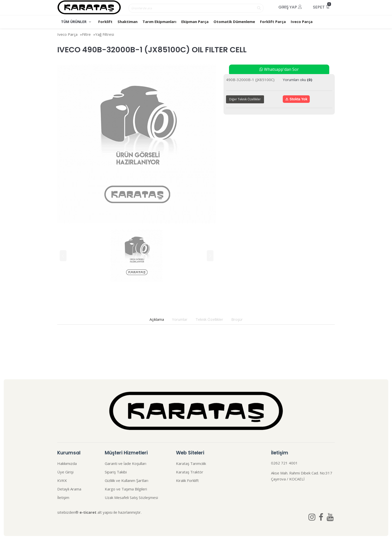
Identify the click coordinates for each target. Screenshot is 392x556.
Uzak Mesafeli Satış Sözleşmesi (131, 497)
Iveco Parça (302, 22)
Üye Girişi (65, 472)
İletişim (63, 497)
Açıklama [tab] (157, 319)
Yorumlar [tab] (180, 319)
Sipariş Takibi (116, 472)
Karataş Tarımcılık (191, 463)
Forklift (105, 22)
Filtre (86, 34)
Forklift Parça (273, 22)
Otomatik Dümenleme (234, 22)
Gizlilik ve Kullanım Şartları (126, 480)
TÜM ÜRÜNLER (76, 22)
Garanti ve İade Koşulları (125, 463)
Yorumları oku (297, 80)
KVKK (62, 480)
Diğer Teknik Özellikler (245, 99)
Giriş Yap (290, 7)
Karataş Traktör (190, 472)
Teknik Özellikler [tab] (209, 319)
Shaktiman (127, 22)
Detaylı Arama (69, 489)
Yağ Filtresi (105, 34)
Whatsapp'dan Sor (279, 69)
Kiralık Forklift (187, 480)
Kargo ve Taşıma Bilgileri (126, 489)
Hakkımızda (67, 463)
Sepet (322, 6)
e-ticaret (88, 512)
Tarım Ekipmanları (159, 22)
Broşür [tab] (237, 319)
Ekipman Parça (195, 22)
